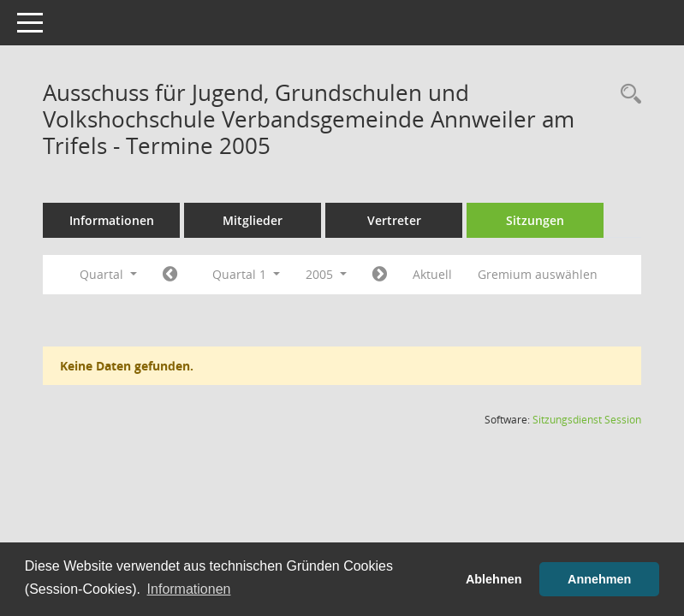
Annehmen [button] (599, 579)
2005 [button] (326, 274)
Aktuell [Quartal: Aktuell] (432, 274)
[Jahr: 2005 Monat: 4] (380, 275)
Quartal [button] (108, 274)
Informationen (112, 220)
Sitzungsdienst (587, 420)
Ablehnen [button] (494, 579)
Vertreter (394, 220)
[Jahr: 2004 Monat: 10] (170, 275)
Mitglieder (253, 220)
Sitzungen (535, 220)
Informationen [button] (189, 589)
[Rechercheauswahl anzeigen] (627, 95)
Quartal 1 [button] (246, 274)
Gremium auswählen (538, 274)
